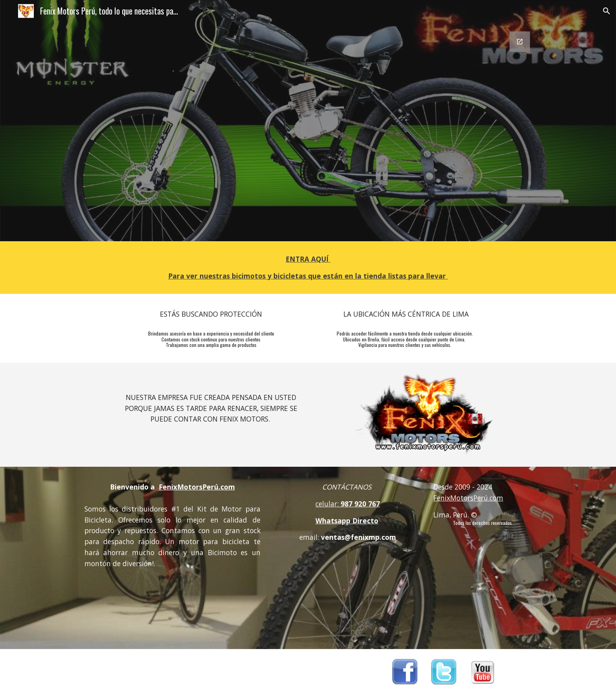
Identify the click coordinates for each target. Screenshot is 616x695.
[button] (607, 11)
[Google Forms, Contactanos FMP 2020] (405, 132)
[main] (308, 268)
